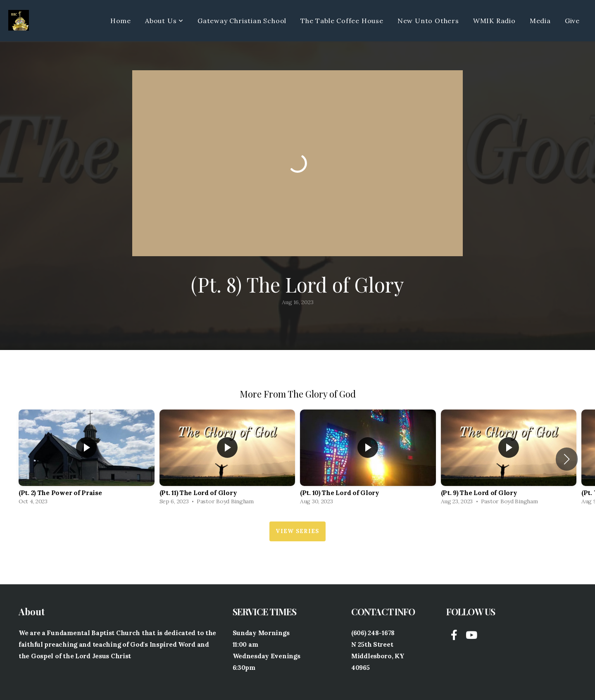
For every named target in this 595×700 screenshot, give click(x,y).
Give (572, 21)
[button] (567, 459)
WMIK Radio (494, 21)
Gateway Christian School (242, 21)
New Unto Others (428, 21)
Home (121, 21)
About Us (164, 21)
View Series (297, 531)
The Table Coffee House (342, 21)
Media (540, 21)
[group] (87, 459)
